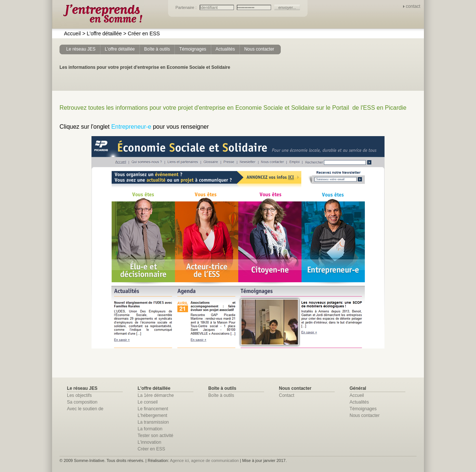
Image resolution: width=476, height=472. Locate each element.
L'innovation (149, 442)
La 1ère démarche (156, 395)
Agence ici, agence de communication (204, 460)
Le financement (153, 409)
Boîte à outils (221, 395)
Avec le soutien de (85, 409)
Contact (287, 395)
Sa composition (82, 402)
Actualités (359, 402)
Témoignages (363, 409)
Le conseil (148, 402)
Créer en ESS (141, 33)
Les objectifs (79, 395)
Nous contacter (365, 415)
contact (413, 6)
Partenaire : (187, 7)
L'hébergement (152, 415)
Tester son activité (155, 436)
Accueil (72, 33)
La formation (150, 429)
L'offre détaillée (102, 33)
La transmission (153, 422)
